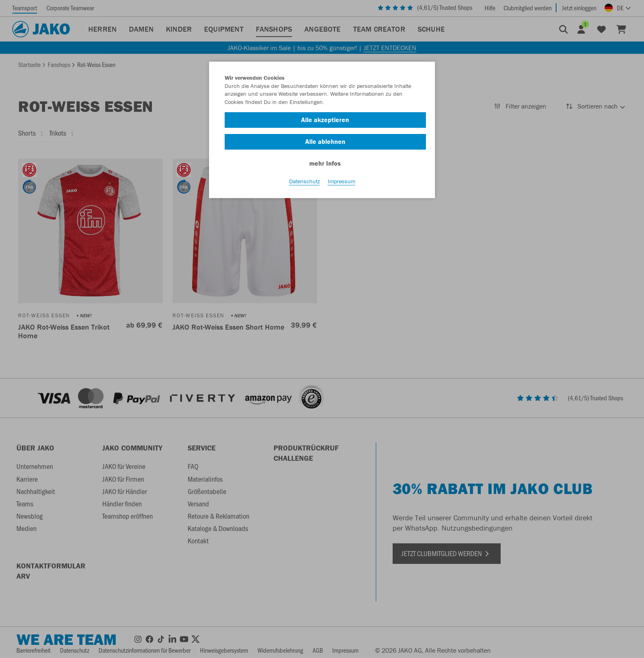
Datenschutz (305, 181)
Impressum (342, 181)
